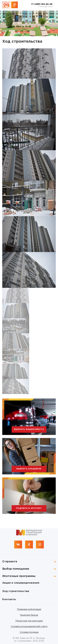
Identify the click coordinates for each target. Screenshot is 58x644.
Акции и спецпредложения (21, 583)
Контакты (9, 599)
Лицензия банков (29, 615)
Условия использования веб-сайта (29, 627)
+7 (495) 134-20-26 (42, 5)
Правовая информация (29, 609)
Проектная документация (29, 621)
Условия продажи (29, 632)
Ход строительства (16, 591)
